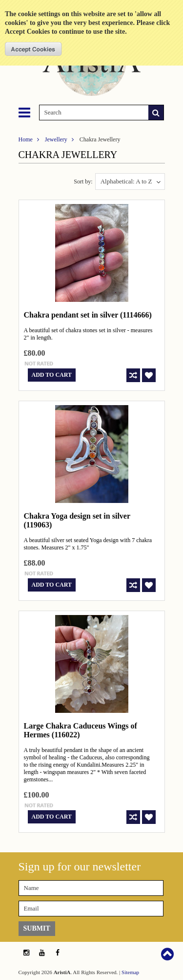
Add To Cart (52, 375)
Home (26, 139)
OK (33, 49)
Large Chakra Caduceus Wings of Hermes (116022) (81, 730)
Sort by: (83, 182)
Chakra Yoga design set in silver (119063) (77, 520)
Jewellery (56, 139)
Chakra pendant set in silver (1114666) (88, 315)
